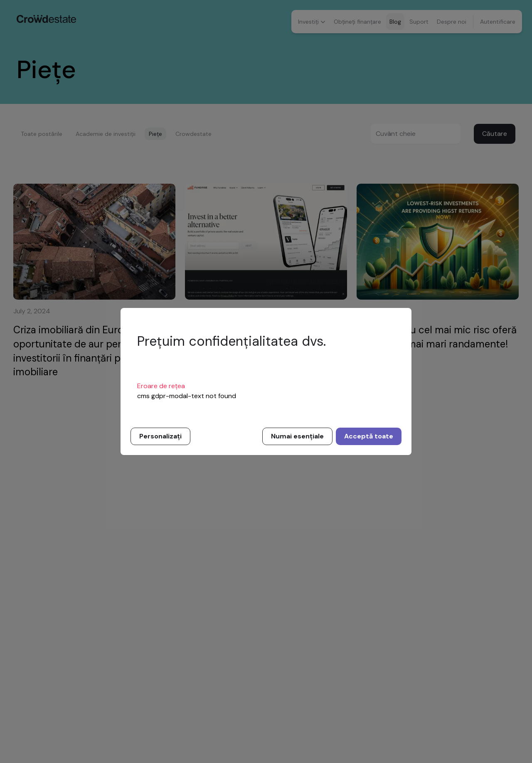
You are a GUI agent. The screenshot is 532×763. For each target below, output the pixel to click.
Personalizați (160, 436)
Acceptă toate (369, 436)
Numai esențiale (297, 436)
